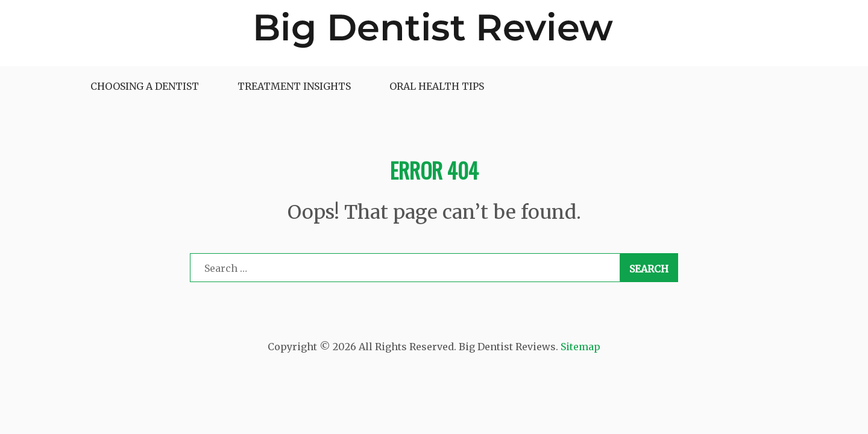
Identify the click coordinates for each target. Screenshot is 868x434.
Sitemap (580, 347)
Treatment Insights (294, 86)
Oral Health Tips (437, 86)
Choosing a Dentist (145, 86)
